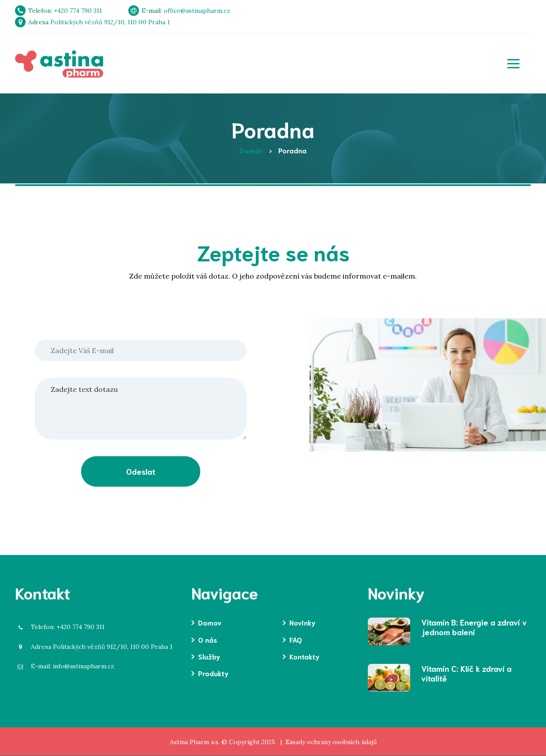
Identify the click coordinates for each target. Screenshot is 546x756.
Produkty (213, 673)
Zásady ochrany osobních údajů (331, 742)
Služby (209, 656)
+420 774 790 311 (63, 627)
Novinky (302, 622)
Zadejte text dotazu (141, 409)
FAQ (296, 639)
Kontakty (304, 656)
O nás (208, 639)
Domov (210, 622)
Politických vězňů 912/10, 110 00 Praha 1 (97, 647)
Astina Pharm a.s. (195, 742)
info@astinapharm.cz (68, 666)
